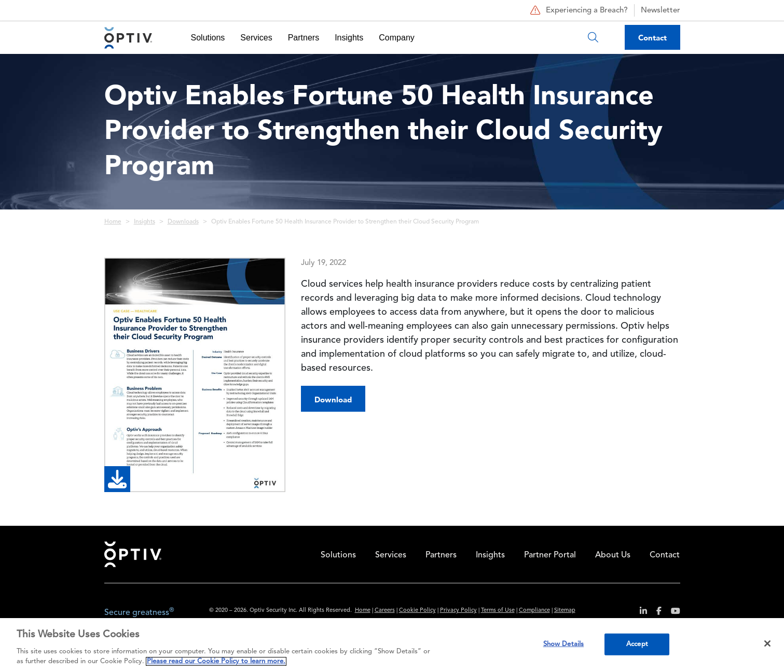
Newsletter (661, 11)
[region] (392, 645)
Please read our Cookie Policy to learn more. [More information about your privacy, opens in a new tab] (216, 661)
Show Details (564, 644)
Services (256, 38)
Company (396, 38)
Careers (385, 611)
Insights (349, 38)
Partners (304, 38)
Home (113, 222)
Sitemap (565, 611)
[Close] (767, 643)
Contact (652, 38)
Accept (637, 644)
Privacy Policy (458, 611)
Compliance (534, 611)
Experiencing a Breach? (578, 10)
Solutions (208, 38)
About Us (613, 555)
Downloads (183, 222)
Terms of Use (498, 611)
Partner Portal (550, 555)
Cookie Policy (417, 611)
